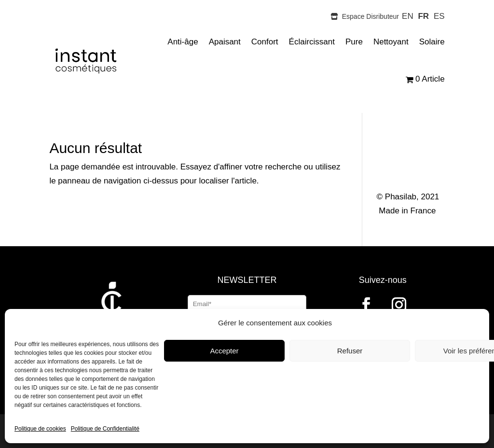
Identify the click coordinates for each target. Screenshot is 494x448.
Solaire (432, 42)
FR (423, 16)
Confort (265, 42)
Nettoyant (391, 42)
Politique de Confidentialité (105, 429)
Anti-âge (183, 42)
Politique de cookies (40, 429)
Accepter (224, 351)
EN (408, 16)
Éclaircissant (312, 42)
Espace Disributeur (365, 16)
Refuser (350, 351)
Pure (354, 42)
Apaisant (225, 42)
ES (439, 16)
